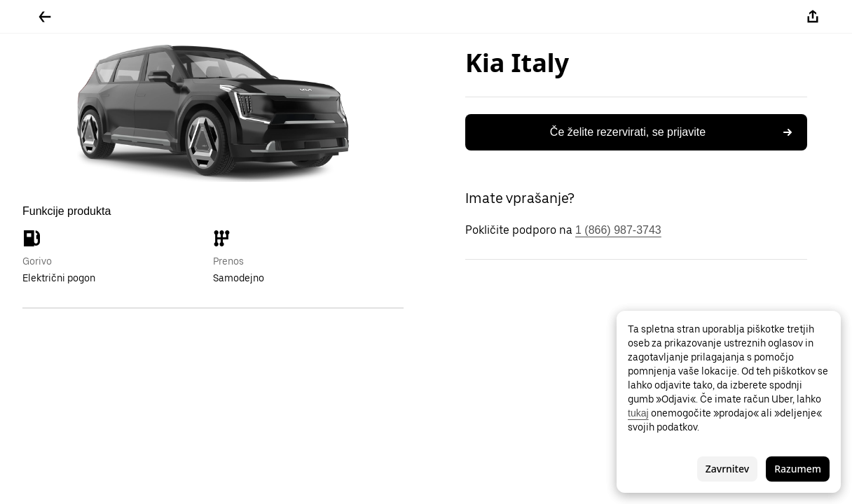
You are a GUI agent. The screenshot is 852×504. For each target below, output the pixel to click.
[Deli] (813, 17)
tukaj (638, 413)
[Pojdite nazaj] (45, 17)
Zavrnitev (727, 469)
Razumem (798, 469)
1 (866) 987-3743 (618, 230)
